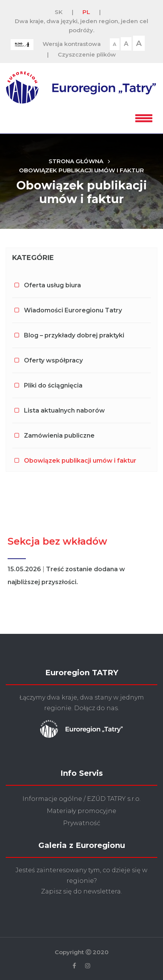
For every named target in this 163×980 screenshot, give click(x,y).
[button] (144, 117)
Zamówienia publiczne (59, 436)
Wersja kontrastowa (72, 44)
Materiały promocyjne (81, 811)
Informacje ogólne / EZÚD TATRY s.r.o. (81, 799)
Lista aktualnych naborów (64, 410)
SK (59, 12)
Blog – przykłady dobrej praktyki (74, 335)
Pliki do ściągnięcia (53, 385)
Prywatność (82, 823)
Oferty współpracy (53, 360)
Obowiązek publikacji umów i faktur (81, 170)
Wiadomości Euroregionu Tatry (73, 310)
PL (86, 12)
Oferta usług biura (52, 285)
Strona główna (76, 161)
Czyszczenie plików (87, 54)
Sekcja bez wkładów (57, 541)
